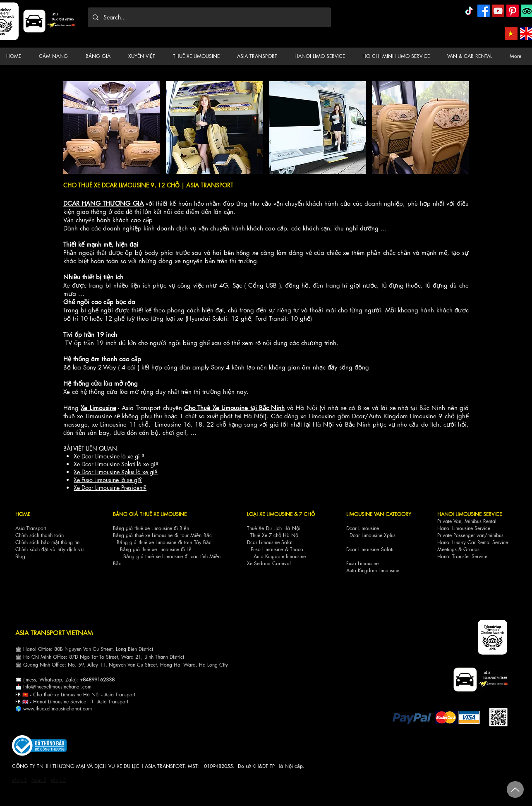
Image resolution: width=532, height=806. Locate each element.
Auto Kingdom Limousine (373, 570)
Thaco (297, 549)
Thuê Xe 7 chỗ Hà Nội (275, 535)
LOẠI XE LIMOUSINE (270, 514)
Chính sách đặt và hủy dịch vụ (49, 549)
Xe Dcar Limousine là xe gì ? (109, 456)
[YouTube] (498, 11)
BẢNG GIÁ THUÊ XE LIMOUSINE (150, 514)
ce (84, 702)
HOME (23, 514)
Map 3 (58, 780)
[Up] (515, 789)
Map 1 (19, 780)
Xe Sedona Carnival (269, 563)
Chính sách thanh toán (40, 535)
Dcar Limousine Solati (270, 542)
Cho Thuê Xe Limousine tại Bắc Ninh (235, 408)
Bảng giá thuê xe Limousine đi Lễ (156, 549)
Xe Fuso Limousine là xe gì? (108, 480)
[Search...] (208, 17)
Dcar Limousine (363, 528)
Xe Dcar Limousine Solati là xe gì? (116, 464)
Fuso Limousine (267, 549)
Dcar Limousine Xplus (373, 535)
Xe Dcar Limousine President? (110, 488)
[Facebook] (484, 11)
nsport (122, 702)
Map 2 (39, 780)
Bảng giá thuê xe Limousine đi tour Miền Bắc (162, 535)
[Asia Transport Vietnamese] (511, 34)
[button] (56, 56)
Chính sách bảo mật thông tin (47, 542)
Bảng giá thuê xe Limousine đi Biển (151, 528)
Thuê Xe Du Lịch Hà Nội (274, 528)
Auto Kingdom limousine (280, 556)
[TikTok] (469, 11)
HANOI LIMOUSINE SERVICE (470, 514)
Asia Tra (106, 702)
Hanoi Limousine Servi (57, 702)
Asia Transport (31, 528)
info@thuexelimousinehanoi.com (57, 687)
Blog (20, 556)
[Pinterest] (513, 11)
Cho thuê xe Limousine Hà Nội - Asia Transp (81, 694)
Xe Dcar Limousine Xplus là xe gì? (116, 472)
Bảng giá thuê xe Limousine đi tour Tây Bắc (164, 542)
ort (132, 694)
